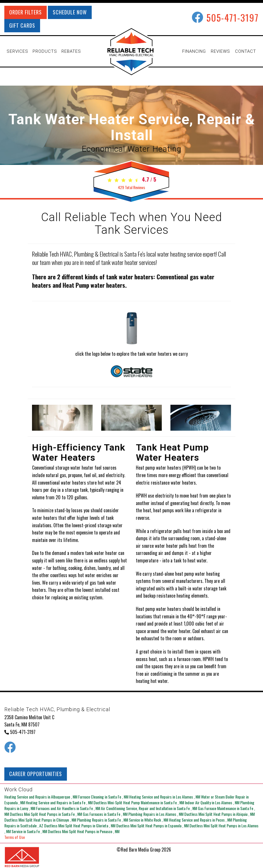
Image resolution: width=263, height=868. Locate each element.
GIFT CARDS (22, 25)
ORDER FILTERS (26, 12)
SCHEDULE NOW (70, 12)
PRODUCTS (45, 51)
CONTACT (246, 51)
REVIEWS (220, 51)
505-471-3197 (233, 17)
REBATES (71, 51)
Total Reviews (131, 187)
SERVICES (17, 51)
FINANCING (194, 51)
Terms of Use (15, 837)
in (41, 797)
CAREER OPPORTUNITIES (36, 774)
